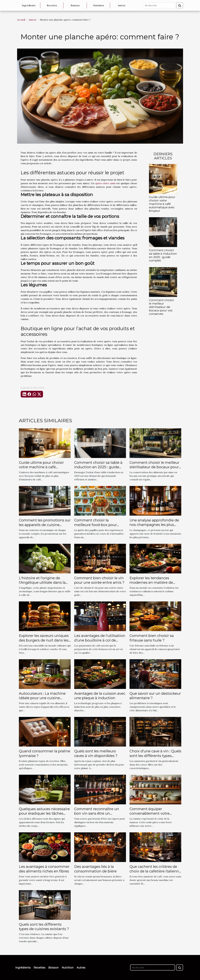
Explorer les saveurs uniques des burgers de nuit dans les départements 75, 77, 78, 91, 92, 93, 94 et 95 (44, 642)
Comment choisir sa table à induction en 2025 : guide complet (163, 255)
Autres (122, 5)
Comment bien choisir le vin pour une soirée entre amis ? (99, 580)
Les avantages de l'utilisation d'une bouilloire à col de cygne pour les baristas (100, 640)
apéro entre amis (105, 183)
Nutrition (98, 5)
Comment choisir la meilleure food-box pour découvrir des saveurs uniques (95, 527)
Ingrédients (29, 5)
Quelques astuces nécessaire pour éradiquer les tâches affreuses (44, 813)
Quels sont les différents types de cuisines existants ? (44, 927)
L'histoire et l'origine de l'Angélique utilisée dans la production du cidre (42, 583)
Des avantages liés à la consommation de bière (95, 869)
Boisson (75, 5)
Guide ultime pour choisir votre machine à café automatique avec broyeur (162, 204)
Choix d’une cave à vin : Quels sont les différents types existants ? (155, 756)
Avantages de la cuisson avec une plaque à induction (100, 696)
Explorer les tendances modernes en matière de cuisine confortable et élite (153, 583)
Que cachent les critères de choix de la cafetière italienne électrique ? (155, 871)
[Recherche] (159, 5)
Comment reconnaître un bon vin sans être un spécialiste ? (97, 813)
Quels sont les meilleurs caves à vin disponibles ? (96, 753)
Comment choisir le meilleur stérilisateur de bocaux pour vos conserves (162, 307)
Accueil (21, 20)
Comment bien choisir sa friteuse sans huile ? (152, 638)
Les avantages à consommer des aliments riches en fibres (44, 869)
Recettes (52, 5)
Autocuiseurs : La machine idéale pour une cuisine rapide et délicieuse (42, 698)
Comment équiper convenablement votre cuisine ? (150, 813)
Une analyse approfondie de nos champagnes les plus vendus (154, 525)
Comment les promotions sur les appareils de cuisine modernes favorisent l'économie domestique (45, 527)
